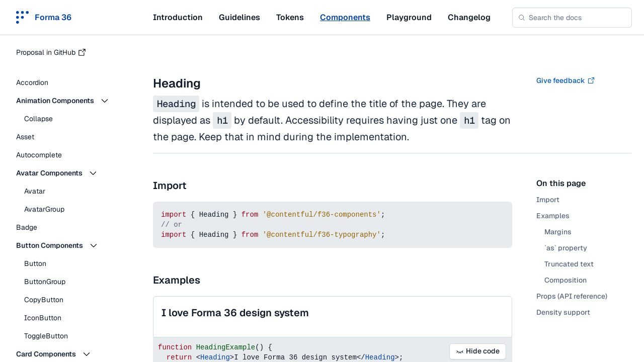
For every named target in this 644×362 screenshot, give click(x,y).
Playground (409, 17)
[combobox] (572, 18)
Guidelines (239, 17)
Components (345, 17)
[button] (70, 101)
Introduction (178, 17)
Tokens (290, 17)
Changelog (469, 17)
